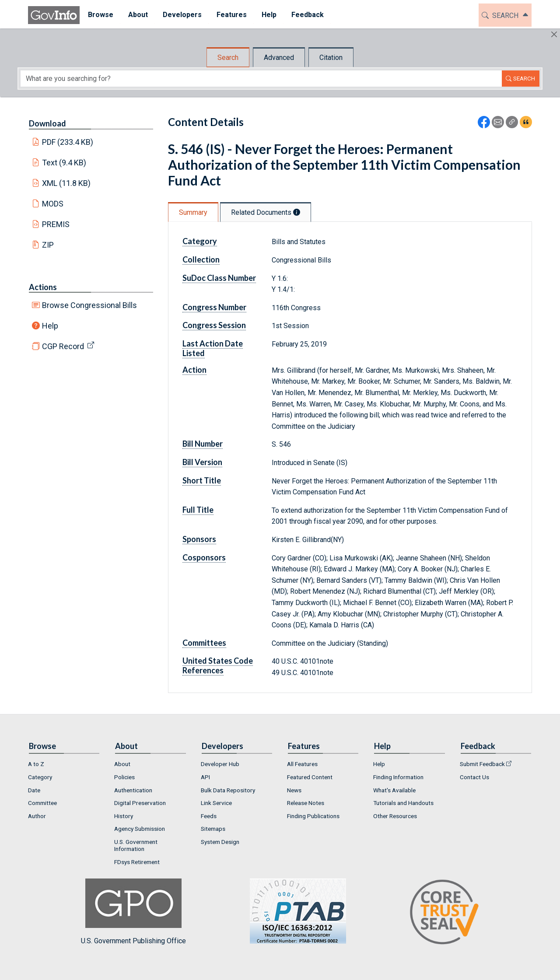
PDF (68, 142)
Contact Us (474, 777)
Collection (201, 259)
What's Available (394, 790)
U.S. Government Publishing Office (294, 912)
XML (66, 183)
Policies (124, 777)
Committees (204, 643)
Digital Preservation (140, 803)
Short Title (202, 480)
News (294, 790)
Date (34, 790)
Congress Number (214, 307)
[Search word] (261, 79)
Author (37, 816)
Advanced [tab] (279, 58)
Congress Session (214, 325)
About (122, 764)
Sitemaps (213, 829)
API (205, 777)
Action (194, 370)
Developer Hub (220, 764)
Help (50, 326)
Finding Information (398, 777)
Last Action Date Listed (213, 348)
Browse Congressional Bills (89, 305)
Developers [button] (181, 15)
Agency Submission (140, 829)
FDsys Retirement (137, 862)
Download (47, 123)
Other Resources (395, 816)
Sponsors (199, 539)
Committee (42, 803)
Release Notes (306, 803)
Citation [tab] (331, 58)
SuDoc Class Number (219, 278)
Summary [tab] (193, 212)
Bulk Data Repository (228, 790)
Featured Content (310, 777)
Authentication (133, 790)
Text (64, 163)
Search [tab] (228, 58)
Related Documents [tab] (266, 212)
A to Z (36, 764)
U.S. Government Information (136, 845)
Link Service (216, 803)
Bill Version (202, 462)
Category (200, 241)
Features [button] (231, 15)
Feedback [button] (307, 15)
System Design (220, 842)
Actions (43, 287)
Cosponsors (204, 557)
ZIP (48, 245)
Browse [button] (100, 15)
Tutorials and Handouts (403, 803)
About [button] (137, 15)
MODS (53, 204)
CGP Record (63, 346)
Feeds (209, 816)
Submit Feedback (482, 764)
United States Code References (218, 665)
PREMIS (56, 224)
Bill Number (203, 444)
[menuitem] (100, 15)
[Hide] (554, 34)
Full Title (198, 510)
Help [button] (268, 15)
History (124, 816)
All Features (302, 764)
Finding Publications (313, 816)
